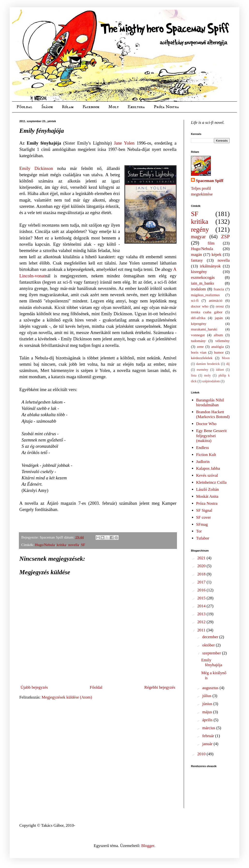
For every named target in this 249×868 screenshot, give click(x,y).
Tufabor (203, 538)
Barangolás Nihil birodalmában (210, 402)
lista (194, 375)
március (209, 728)
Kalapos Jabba (208, 468)
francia (219, 289)
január (208, 744)
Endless (202, 448)
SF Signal (204, 510)
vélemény (223, 341)
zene (200, 346)
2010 (202, 754)
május (208, 712)
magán (196, 255)
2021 (202, 558)
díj (228, 364)
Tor (199, 531)
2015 (202, 598)
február (209, 736)
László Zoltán (207, 489)
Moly (113, 107)
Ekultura (136, 107)
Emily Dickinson (36, 168)
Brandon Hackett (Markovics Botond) (213, 414)
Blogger (148, 846)
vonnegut (198, 335)
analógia (218, 346)
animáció (216, 300)
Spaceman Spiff (210, 181)
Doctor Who (206, 424)
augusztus (211, 688)
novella (74, 545)
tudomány (198, 341)
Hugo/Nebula (45, 545)
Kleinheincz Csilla (211, 482)
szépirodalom (211, 381)
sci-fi (195, 300)
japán (219, 318)
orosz (220, 306)
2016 (202, 590)
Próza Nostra (166, 107)
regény (200, 230)
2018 (202, 574)
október (209, 645)
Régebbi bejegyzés (160, 687)
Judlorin (203, 462)
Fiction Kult (206, 455)
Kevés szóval (207, 475)
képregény (199, 324)
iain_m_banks (202, 283)
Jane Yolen (124, 143)
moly (207, 375)
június (208, 704)
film (211, 243)
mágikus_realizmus (205, 295)
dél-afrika (198, 318)
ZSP (225, 237)
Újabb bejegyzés (34, 687)
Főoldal (24, 107)
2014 (202, 606)
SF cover (203, 517)
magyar (198, 237)
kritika (62, 545)
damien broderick (208, 364)
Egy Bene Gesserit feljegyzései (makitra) (211, 436)
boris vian (199, 352)
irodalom (198, 289)
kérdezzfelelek (202, 358)
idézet (220, 370)
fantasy (197, 260)
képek (216, 255)
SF (83, 545)
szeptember (212, 653)
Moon (226, 358)
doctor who (200, 306)
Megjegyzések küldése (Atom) (67, 697)
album (218, 335)
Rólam (68, 107)
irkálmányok (210, 266)
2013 (202, 614)
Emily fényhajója (212, 662)
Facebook (91, 107)
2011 (202, 630)
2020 (202, 566)
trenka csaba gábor (207, 312)
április (208, 720)
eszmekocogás (203, 277)
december (211, 637)
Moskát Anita (207, 496)
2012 (202, 622)
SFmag (202, 524)
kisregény (199, 272)
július (207, 696)
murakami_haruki (204, 329)
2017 (202, 582)
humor (219, 352)
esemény (203, 370)
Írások (47, 107)
